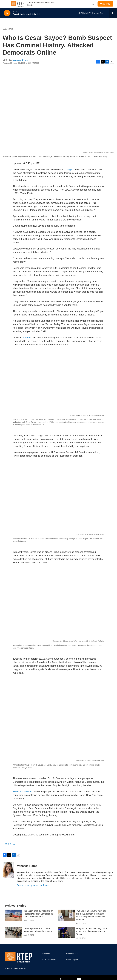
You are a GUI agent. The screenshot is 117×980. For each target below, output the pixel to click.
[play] (7, 13)
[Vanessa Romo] (8, 870)
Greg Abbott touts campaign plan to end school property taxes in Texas (91, 931)
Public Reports (72, 960)
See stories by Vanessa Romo (33, 885)
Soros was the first (22, 792)
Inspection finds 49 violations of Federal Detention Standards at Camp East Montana (38, 914)
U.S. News (8, 29)
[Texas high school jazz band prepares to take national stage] (14, 933)
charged (69, 169)
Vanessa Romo (21, 60)
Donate (106, 4)
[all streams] (113, 13)
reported (26, 338)
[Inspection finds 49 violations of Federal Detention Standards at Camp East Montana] (14, 915)
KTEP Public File (49, 960)
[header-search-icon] (93, 4)
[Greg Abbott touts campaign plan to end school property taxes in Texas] (66, 933)
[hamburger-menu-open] (6, 4)
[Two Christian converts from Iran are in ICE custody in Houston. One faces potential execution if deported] (66, 915)
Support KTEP (48, 954)
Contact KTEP (72, 954)
